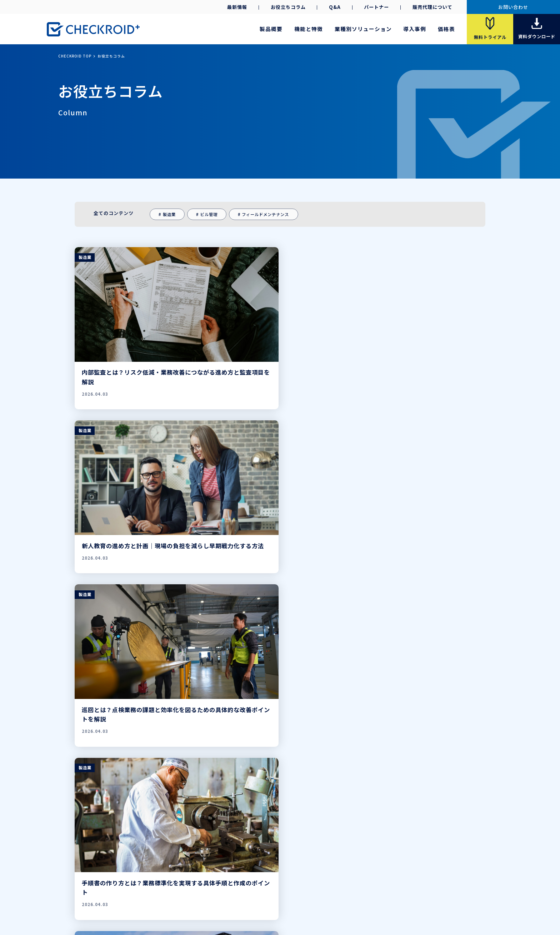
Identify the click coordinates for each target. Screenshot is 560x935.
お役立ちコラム (288, 7)
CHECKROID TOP (75, 56)
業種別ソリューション (363, 29)
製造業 (169, 214)
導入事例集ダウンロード (290, 868)
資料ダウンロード (240, 868)
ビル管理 (209, 214)
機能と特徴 (309, 29)
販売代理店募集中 (436, 857)
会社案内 (234, 897)
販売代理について (432, 7)
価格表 (446, 29)
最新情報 (237, 7)
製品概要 (271, 29)
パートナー (376, 7)
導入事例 (415, 29)
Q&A (335, 7)
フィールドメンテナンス (265, 214)
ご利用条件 (324, 897)
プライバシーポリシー (278, 897)
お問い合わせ (513, 7)
